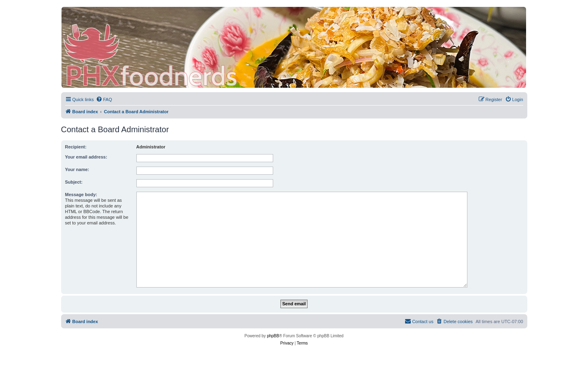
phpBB (273, 336)
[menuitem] (104, 99)
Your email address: (86, 157)
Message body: (81, 195)
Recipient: (76, 147)
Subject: (74, 182)
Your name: (77, 169)
